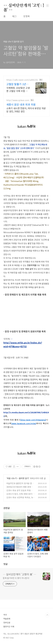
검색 (41, 6)
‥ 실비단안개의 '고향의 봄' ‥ (24, 6)
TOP (47, 615)
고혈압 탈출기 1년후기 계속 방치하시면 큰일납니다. (17, 84)
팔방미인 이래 (9, 626)
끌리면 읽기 (24, 478)
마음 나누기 (12, 478)
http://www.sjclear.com (18, 100)
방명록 (26, 16)
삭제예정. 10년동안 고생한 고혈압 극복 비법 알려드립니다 (18, 89)
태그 (14, 16)
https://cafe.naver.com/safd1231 (22, 80)
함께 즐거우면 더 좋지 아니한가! (16, 578)
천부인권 (7, 623)
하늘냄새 (7, 619)
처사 (5, 615)
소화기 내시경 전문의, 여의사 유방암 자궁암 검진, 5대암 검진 (26, 110)
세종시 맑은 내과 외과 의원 (21, 104)
